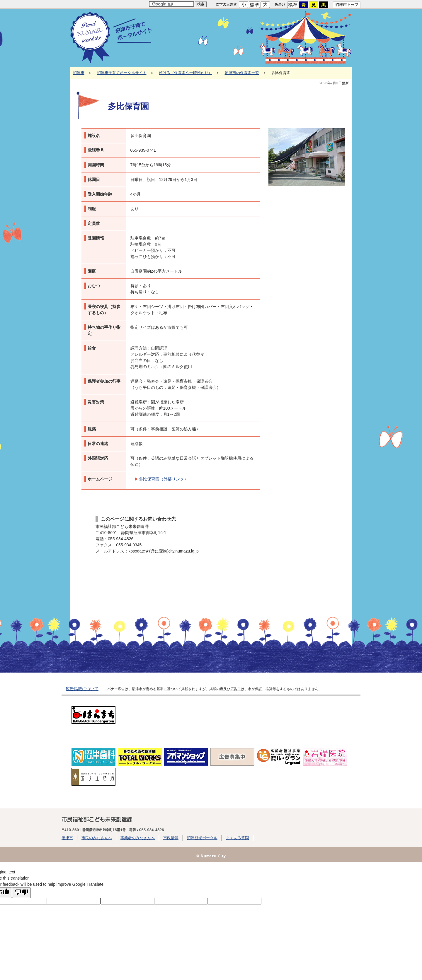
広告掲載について (82, 689)
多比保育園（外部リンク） (164, 479)
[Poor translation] (21, 893)
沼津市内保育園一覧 (242, 73)
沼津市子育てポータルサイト (122, 73)
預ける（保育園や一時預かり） (186, 73)
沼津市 (79, 73)
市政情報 (171, 838)
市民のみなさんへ (97, 838)
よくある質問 (237, 838)
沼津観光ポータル (202, 838)
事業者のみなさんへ (138, 838)
